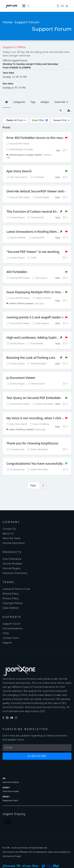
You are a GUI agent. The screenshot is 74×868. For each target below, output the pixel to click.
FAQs (6, 633)
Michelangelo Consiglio (22, 155)
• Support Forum (26, 22)
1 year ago (39, 303)
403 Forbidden (17, 272)
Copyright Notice (13, 603)
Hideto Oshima (18, 303)
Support (7, 643)
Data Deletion (11, 608)
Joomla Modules (12, 564)
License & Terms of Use (16, 589)
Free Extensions (12, 559)
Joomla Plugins (11, 568)
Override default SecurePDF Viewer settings (38, 191)
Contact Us (9, 529)
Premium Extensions (15, 573)
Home (7, 22)
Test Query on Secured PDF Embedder (34, 398)
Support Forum (11, 624)
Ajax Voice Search (19, 171)
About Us (8, 534)
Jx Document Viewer (21, 378)
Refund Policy (11, 594)
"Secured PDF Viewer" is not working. (33, 252)
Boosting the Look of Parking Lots (31, 358)
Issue (57, 177)
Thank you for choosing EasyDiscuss (32, 443)
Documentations (13, 628)
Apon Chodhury (18, 429)
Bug (58, 150)
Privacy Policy (11, 598)
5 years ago (40, 429)
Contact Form (11, 638)
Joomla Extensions (14, 543)
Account (67, 6)
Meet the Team (12, 538)
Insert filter (40, 120)
